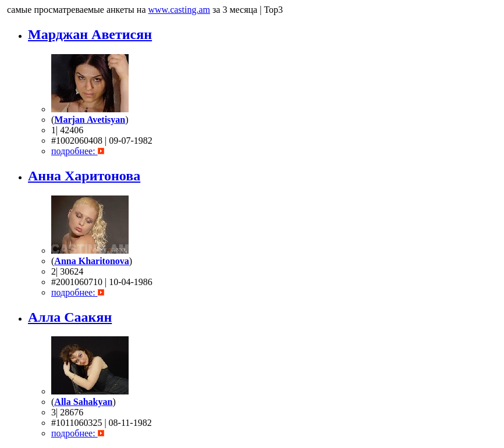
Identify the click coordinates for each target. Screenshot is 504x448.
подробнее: (74, 151)
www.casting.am (180, 10)
